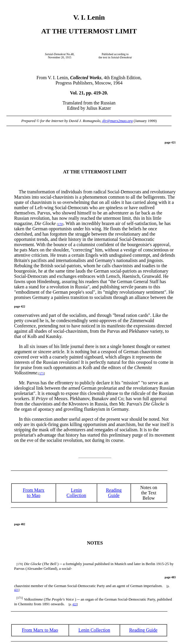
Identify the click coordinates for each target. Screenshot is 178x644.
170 (60, 224)
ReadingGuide (114, 493)
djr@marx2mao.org (117, 121)
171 (42, 373)
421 (16, 590)
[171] (20, 598)
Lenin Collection (77, 493)
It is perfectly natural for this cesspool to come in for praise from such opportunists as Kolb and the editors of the (94, 367)
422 (75, 604)
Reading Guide (143, 630)
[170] (20, 564)
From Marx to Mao (34, 493)
